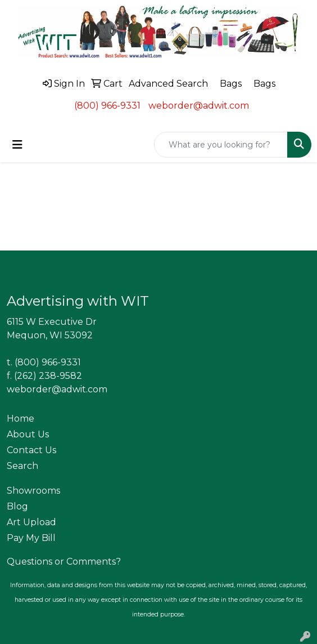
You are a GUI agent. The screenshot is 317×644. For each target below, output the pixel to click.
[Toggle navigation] (17, 145)
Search (22, 466)
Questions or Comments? (64, 562)
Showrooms (33, 491)
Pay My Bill (31, 538)
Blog (17, 506)
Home (21, 419)
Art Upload (31, 522)
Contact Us (31, 450)
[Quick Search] (221, 145)
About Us (28, 434)
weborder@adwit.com (199, 106)
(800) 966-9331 (107, 106)
